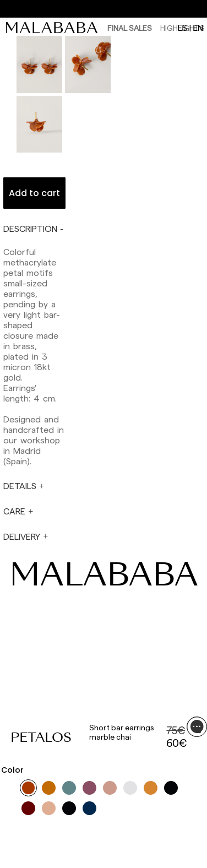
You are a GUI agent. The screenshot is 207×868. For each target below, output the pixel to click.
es (183, 28)
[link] (55, 28)
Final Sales (130, 28)
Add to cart (34, 193)
